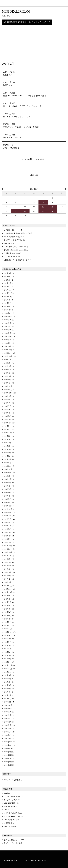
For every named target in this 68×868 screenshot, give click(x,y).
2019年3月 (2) (9, 376)
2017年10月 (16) (10, 433)
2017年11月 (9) (9, 430)
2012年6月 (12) (9, 646)
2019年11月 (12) (9, 353)
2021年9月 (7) (9, 300)
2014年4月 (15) (9, 572)
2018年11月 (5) (9, 390)
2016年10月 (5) (9, 473)
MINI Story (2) (9, 810)
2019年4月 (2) (9, 373)
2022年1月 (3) (9, 287)
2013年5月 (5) (9, 609)
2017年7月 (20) (9, 443)
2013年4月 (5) (9, 612)
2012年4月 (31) (9, 652)
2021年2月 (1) (9, 310)
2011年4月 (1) (9, 689)
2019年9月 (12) (9, 360)
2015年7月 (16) (9, 523)
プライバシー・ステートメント (35, 861)
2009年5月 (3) (9, 765)
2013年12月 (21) (9, 586)
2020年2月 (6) (9, 343)
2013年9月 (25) (9, 596)
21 (25, 211)
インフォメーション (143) (13, 817)
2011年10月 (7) (9, 672)
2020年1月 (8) (9, 346)
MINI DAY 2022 (9, 243)
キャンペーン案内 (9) (12, 800)
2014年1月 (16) (9, 582)
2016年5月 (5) (9, 489)
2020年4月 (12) (9, 337)
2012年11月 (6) (9, 629)
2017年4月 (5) (9, 453)
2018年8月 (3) (9, 400)
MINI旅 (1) (7, 793)
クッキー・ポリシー (10, 861)
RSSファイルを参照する (13, 780)
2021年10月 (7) (9, 297)
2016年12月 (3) (9, 466)
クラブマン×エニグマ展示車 (14, 240)
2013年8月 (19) (9, 599)
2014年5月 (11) (9, 569)
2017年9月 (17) (9, 436)
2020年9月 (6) (9, 320)
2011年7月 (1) (9, 679)
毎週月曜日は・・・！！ (13, 230)
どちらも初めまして (11, 148)
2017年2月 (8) (9, 459)
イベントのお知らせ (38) (13, 813)
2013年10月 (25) (10, 592)
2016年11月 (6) (9, 469)
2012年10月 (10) (10, 632)
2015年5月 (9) (9, 529)
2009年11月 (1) (9, 745)
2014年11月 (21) (9, 549)
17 (52, 207)
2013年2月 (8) (9, 619)
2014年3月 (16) (9, 576)
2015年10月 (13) (10, 513)
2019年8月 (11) (9, 363)
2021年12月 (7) (9, 290)
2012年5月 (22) (9, 649)
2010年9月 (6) (9, 712)
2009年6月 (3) (9, 762)
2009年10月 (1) (9, 749)
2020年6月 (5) (9, 330)
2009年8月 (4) (9, 755)
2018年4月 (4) (9, 413)
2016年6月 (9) (9, 486)
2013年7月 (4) (9, 602)
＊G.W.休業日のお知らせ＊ (14, 237)
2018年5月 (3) (9, 410)
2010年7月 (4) (9, 719)
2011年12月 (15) (9, 665)
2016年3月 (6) (9, 496)
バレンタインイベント (12, 257)
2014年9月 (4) (9, 556)
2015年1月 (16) (9, 542)
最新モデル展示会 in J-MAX (14, 840)
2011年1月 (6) (9, 699)
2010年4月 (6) (9, 729)
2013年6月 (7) (9, 606)
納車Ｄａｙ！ (9, 85)
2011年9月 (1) (9, 675)
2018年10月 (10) (10, 393)
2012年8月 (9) (9, 639)
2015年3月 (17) (9, 536)
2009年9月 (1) (9, 752)
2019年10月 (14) (10, 356)
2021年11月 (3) (9, 293)
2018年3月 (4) (9, 416)
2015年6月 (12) (9, 526)
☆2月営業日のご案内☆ (13, 253)
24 (52, 211)
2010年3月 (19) (9, 732)
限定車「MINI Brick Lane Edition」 (17, 250)
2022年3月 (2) (9, 280)
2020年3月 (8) (9, 340)
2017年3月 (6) (9, 456)
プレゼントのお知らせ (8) (13, 797)
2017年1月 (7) (9, 463)
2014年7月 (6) (9, 563)
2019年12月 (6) (9, 350)
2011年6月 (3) (9, 682)
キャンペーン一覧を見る (13, 843)
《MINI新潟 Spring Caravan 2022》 (16, 247)
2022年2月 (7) (9, 283)
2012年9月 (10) (9, 636)
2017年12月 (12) (9, 426)
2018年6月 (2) (9, 406)
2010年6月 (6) (9, 722)
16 (43, 207)
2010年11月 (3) (9, 705)
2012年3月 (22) (9, 655)
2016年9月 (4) (9, 476)
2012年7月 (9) (9, 642)
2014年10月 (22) (10, 552)
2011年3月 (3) (9, 692)
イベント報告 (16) (10, 807)
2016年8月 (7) (9, 479)
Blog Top (34, 175)
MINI (6, 3)
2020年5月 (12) (9, 333)
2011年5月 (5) (9, 685)
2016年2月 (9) (9, 499)
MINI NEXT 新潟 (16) (11, 803)
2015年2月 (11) (9, 539)
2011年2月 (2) (9, 695)
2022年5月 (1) (9, 273)
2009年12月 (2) (9, 742)
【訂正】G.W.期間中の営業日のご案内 (18, 233)
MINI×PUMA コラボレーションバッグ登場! (21, 127)
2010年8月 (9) (9, 715)
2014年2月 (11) (9, 579)
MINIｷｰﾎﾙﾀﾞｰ (8, 75)
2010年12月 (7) (9, 702)
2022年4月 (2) (9, 277)
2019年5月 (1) (9, 370)
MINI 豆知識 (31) (10, 826)
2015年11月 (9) (9, 509)
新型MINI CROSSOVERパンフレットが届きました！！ (25, 96)
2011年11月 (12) (9, 669)
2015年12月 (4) (9, 506)
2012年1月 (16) (9, 662)
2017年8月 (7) (9, 440)
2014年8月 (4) (9, 559)
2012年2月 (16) (9, 659)
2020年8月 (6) (9, 323)
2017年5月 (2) (9, 450)
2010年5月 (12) (9, 725)
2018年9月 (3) (9, 396)
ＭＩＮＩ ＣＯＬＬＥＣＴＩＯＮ (17, 117)
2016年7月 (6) (9, 483)
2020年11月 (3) (9, 313)
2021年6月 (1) (9, 307)
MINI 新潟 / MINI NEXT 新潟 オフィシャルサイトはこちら (27, 22)
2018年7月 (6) (9, 403)
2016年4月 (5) (9, 493)
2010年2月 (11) (9, 735)
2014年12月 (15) (10, 546)
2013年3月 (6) (9, 616)
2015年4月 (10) (9, 533)
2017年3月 (40, 159)
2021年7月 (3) (9, 303)
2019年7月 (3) (9, 366)
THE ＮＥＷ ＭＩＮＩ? (12, 138)
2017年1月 (28, 159)
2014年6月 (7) (9, 566)
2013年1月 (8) (9, 622)
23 (43, 211)
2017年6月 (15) (9, 446)
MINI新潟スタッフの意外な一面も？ (17, 260)
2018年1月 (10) (9, 423)
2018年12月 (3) (9, 386)
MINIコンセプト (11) (11, 820)
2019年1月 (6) (9, 383)
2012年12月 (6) (9, 626)
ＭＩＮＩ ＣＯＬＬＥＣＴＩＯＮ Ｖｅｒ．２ (22, 106)
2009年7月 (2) (9, 759)
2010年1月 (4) (9, 739)
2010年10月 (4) (9, 709)
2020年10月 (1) (9, 317)
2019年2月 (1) (9, 380)
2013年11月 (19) (9, 589)
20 (16, 211)
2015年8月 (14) (9, 519)
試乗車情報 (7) (9, 823)
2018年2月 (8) (9, 420)
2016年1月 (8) (9, 503)
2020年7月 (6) (9, 327)
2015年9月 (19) (9, 516)
